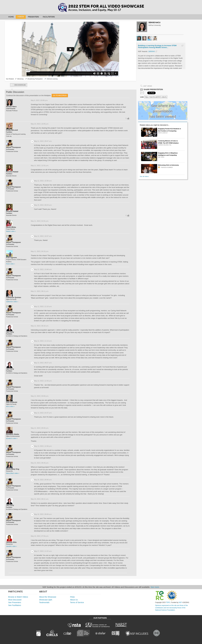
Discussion (18, 86)
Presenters (33, 17)
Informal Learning (52, 79)
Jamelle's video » (12, 546)
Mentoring (20, 79)
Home (11, 17)
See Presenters (15, 602)
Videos (21, 17)
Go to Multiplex (60, 96)
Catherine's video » (12, 302)
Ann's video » (10, 406)
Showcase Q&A (46, 600)
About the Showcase (48, 597)
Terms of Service (77, 602)
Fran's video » (11, 264)
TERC (168, 602)
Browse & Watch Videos (18, 597)
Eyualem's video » (12, 438)
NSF (180, 602)
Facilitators (49, 17)
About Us (74, 600)
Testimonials (44, 602)
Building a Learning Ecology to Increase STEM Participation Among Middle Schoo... (157, 47)
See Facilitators (15, 605)
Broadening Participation (35, 79)
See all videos (144, 176)
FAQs (72, 597)
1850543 (152, 51)
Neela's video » (11, 231)
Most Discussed (15, 600)
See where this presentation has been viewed (163, 111)
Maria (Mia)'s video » (13, 473)
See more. (155, 587)
